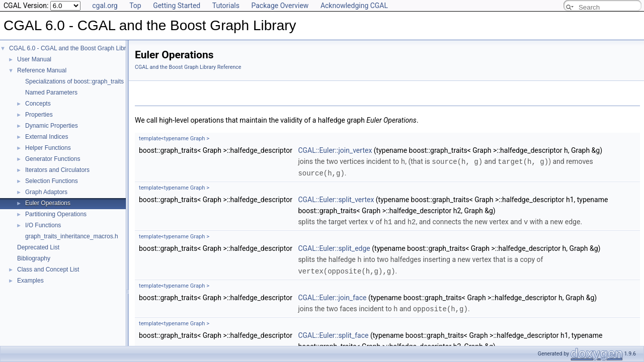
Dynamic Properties (52, 126)
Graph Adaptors (46, 192)
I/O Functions (43, 225)
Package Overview (280, 6)
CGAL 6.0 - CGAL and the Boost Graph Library (72, 48)
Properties (39, 115)
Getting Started (177, 6)
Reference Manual (42, 70)
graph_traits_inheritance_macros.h (72, 236)
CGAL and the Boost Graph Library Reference (188, 67)
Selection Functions (52, 181)
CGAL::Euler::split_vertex (336, 199)
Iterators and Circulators (57, 170)
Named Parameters (51, 93)
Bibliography (34, 258)
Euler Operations (48, 203)
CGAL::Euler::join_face (332, 295)
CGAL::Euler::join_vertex (335, 150)
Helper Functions (48, 148)
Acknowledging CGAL (354, 6)
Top (135, 6)
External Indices (47, 137)
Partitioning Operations (56, 214)
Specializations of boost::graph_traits (74, 81)
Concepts (38, 104)
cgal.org (105, 6)
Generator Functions (53, 159)
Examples (30, 281)
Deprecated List (38, 247)
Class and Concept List (48, 269)
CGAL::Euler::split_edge (334, 247)
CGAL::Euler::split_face (333, 332)
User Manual (34, 59)
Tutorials (226, 6)
